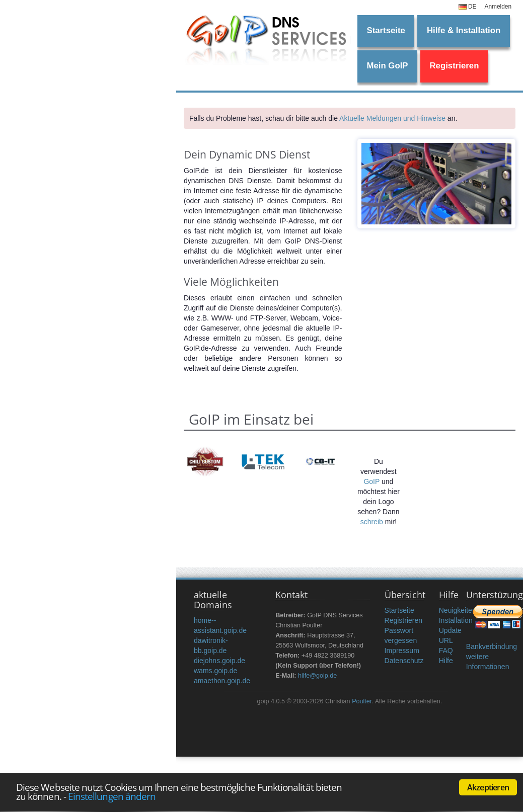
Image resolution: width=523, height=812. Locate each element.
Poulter (362, 701)
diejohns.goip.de (219, 661)
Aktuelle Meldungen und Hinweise (392, 118)
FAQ (446, 651)
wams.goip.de (215, 671)
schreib (372, 522)
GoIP (371, 481)
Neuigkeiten (458, 610)
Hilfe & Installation (464, 30)
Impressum (402, 651)
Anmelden (498, 7)
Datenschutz (404, 661)
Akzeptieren (488, 787)
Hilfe (446, 661)
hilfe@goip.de (317, 676)
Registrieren (454, 66)
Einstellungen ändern (112, 796)
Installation (456, 620)
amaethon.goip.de (222, 681)
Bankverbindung (492, 646)
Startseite (386, 30)
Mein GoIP (387, 66)
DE (468, 7)
